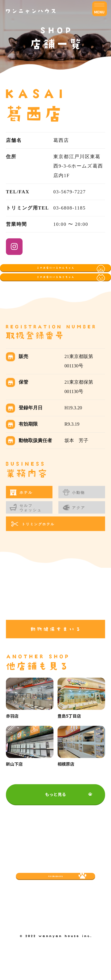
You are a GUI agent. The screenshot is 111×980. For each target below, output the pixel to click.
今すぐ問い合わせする (56, 913)
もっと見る (55, 834)
